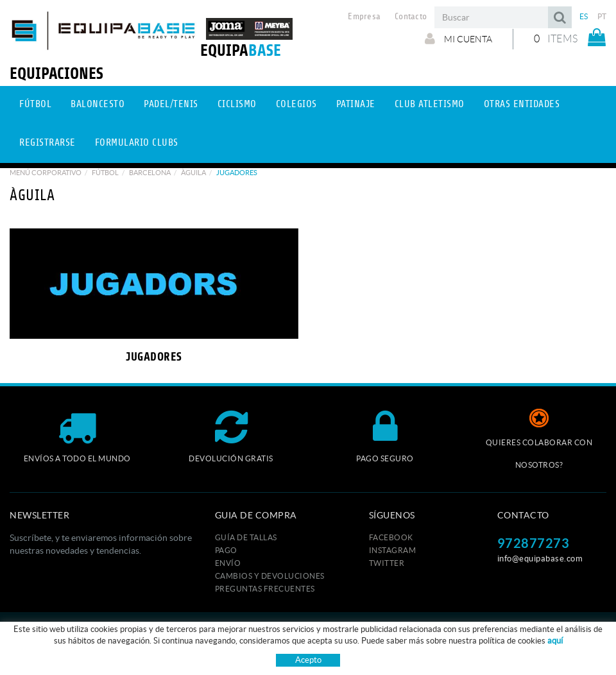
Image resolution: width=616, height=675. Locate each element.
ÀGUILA (193, 173)
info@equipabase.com (540, 559)
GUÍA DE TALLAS (246, 537)
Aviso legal (302, 632)
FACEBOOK (391, 537)
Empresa (364, 17)
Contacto (411, 17)
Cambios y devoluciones (270, 576)
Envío (228, 563)
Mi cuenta (458, 38)
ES (584, 16)
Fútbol (105, 173)
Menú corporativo (46, 173)
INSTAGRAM (393, 550)
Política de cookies (236, 632)
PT (602, 16)
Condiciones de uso (369, 632)
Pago (226, 550)
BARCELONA (150, 173)
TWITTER (387, 563)
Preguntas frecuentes (265, 589)
